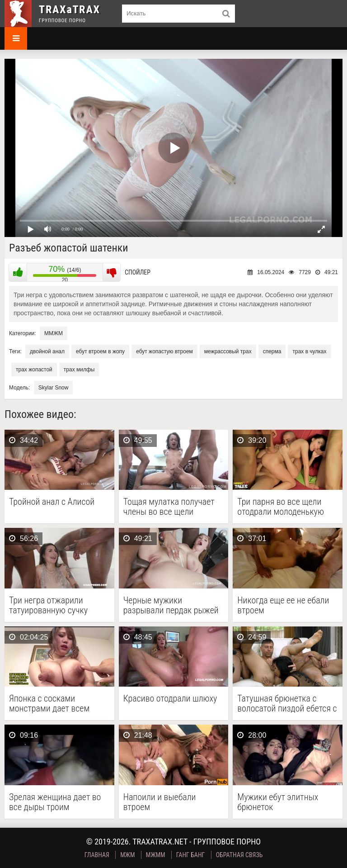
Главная (97, 855)
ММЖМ (54, 333)
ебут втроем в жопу (100, 351)
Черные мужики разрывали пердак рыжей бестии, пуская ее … (171, 605)
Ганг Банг (191, 855)
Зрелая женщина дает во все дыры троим (55, 802)
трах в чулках (309, 351)
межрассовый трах (228, 351)
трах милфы (79, 370)
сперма (272, 351)
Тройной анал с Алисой (52, 502)
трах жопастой (34, 370)
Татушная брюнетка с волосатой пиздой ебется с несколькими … (287, 703)
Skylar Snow (54, 388)
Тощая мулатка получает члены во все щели (169, 507)
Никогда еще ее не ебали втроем (283, 605)
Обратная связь (239, 855)
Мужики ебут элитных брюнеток (278, 802)
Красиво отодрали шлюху (170, 699)
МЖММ (156, 855)
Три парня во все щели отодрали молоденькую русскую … (281, 507)
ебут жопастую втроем (164, 351)
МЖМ (127, 855)
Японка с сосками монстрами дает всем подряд (49, 703)
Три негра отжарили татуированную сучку (48, 605)
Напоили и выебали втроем (160, 802)
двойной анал (47, 351)
